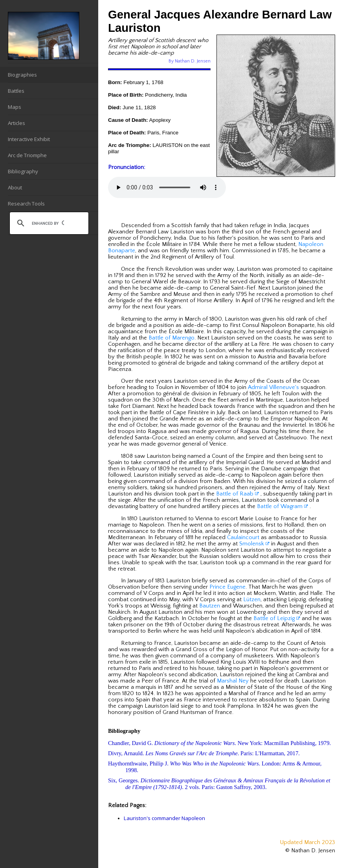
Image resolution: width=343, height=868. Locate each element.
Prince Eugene (227, 587)
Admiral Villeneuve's (273, 387)
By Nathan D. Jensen (190, 61)
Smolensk (254, 544)
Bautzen (210, 606)
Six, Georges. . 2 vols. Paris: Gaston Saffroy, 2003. (219, 784)
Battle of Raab (238, 494)
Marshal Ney (233, 681)
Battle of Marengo (171, 338)
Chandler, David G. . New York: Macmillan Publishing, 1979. (219, 743)
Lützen (252, 600)
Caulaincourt (243, 538)
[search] (48, 223)
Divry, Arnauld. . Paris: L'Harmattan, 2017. (204, 753)
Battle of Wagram (282, 506)
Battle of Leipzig (277, 618)
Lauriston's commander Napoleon (164, 818)
